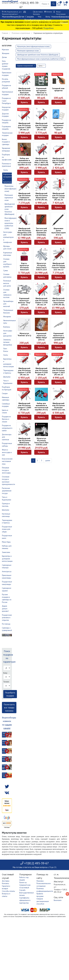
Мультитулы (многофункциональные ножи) (14, 189)
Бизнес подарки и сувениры (6, 142)
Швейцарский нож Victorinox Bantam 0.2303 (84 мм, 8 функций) (41, 372)
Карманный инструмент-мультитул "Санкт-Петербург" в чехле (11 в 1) (58, 129)
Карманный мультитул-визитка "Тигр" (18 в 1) (24, 301)
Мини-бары (6, 542)
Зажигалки (6, 552)
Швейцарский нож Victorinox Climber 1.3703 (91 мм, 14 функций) (41, 303)
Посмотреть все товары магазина (9, 708)
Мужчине (6, 17)
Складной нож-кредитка (59, 89)
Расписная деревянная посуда (7, 491)
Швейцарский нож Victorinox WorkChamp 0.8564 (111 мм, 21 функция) (24, 443)
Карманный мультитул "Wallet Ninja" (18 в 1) (41, 337)
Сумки (6, 271)
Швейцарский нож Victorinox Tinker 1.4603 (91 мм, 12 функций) (41, 127)
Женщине (14, 17)
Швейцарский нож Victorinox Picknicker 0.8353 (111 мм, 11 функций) (59, 408)
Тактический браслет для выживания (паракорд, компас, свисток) (41, 234)
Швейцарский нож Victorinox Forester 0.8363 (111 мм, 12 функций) (59, 267)
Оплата (49, 12)
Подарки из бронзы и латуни (6, 419)
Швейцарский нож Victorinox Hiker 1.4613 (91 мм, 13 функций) (41, 161)
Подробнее (48, 28)
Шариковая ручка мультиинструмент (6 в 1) (60, 232)
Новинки (55, 17)
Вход (58, 12)
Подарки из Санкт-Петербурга (6, 101)
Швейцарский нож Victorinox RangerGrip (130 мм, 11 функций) (24, 232)
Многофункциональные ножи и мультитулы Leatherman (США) (40, 59)
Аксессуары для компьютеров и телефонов (8, 237)
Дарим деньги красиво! (5, 609)
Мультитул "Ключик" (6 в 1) (24, 334)
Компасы (7, 327)
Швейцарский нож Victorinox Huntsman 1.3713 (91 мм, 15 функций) (24, 93)
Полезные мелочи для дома (7, 283)
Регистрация (61, 14)
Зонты (6, 170)
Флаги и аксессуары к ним (7, 452)
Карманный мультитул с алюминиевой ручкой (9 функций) (58, 338)
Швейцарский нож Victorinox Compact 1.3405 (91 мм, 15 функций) (24, 408)
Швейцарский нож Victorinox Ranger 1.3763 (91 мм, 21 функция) (58, 198)
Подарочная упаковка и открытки (7, 618)
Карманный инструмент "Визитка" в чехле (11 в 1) (41, 92)
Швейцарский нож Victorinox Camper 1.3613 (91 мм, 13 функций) (58, 372)
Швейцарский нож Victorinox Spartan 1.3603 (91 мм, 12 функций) (24, 127)
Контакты (36, 14)
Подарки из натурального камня (7, 428)
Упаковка (40, 881)
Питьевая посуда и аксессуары (6, 470)
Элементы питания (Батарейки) (8, 342)
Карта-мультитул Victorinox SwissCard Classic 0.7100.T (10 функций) (24, 269)
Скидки (5, 393)
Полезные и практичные (21, 33)
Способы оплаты (8, 891)
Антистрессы (7, 572)
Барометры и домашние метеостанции (7, 559)
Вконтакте (58, 900)
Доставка (39, 12)
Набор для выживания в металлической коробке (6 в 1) (24, 161)
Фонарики (7, 317)
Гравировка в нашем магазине (64, 20)
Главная (5, 33)
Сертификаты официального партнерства (25, 900)
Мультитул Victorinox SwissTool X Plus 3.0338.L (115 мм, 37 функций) (41, 443)
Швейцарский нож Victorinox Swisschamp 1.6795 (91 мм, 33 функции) (58, 303)
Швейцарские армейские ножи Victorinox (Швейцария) (38, 55)
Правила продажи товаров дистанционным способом (43, 899)
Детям (21, 17)
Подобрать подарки (10, 694)
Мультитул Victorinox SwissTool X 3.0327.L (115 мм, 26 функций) (41, 267)
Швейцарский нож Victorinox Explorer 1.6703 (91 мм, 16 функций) (24, 372)
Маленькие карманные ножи (9, 198)
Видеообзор (40, 74)
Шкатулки (7, 377)
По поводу (6, 624)
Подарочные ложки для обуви (7, 529)
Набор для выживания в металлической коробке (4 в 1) (41, 406)
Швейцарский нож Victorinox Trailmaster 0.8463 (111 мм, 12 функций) (24, 198)
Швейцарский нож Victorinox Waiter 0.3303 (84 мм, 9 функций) (58, 163)
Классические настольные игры (7, 461)
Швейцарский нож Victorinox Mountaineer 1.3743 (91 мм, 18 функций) (41, 198)
